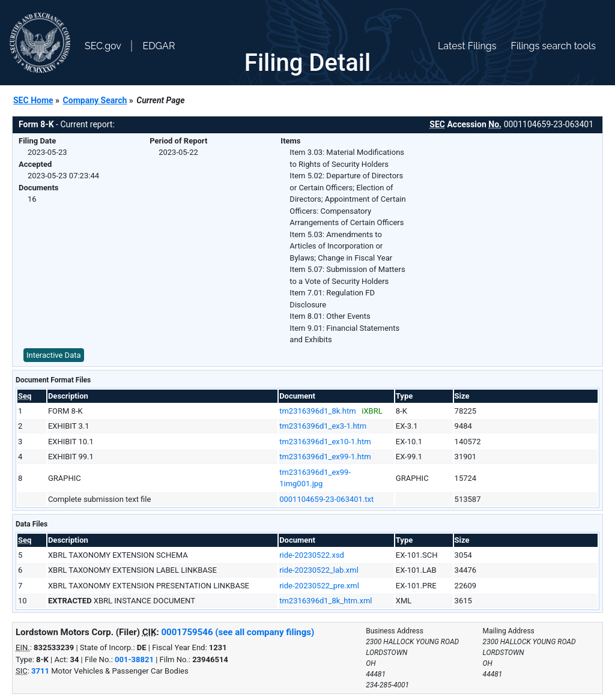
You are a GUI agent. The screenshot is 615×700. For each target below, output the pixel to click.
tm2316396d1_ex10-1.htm (325, 442)
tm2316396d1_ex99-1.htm (325, 457)
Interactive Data (54, 355)
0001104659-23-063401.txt (326, 499)
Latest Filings (467, 46)
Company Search (95, 100)
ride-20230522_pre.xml (319, 586)
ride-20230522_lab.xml (319, 570)
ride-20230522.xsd (312, 555)
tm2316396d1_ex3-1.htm (323, 426)
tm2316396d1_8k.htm (317, 411)
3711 (40, 671)
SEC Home (33, 100)
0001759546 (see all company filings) (238, 632)
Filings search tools (553, 46)
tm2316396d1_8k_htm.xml (326, 601)
